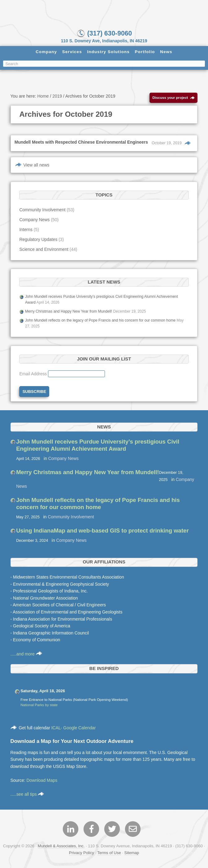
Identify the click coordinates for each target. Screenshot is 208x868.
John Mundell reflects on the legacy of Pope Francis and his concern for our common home (100, 321)
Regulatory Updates (38, 240)
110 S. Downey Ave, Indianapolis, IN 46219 (104, 41)
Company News (34, 220)
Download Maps (42, 781)
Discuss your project (174, 99)
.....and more (26, 655)
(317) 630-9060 (104, 33)
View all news (36, 166)
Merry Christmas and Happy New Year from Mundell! (69, 312)
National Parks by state (39, 706)
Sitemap (132, 853)
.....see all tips (27, 795)
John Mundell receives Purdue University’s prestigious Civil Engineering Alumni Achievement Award (98, 446)
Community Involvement (42, 210)
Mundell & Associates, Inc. (61, 847)
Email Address (34, 375)
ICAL (56, 728)
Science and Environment (44, 250)
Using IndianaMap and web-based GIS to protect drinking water (102, 531)
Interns (26, 230)
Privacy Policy (82, 853)
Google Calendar (79, 728)
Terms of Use (109, 853)
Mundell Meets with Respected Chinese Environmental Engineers (81, 143)
